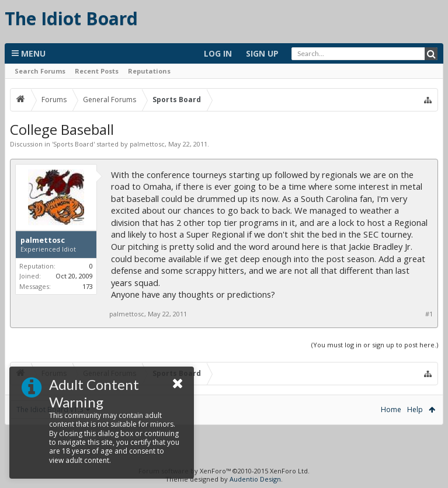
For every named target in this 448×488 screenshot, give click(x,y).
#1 (429, 314)
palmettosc (147, 144)
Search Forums (40, 71)
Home (391, 409)
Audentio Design (255, 479)
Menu (29, 53)
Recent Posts (97, 71)
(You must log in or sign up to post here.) (375, 345)
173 (88, 286)
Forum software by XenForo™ (224, 471)
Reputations (149, 71)
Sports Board (73, 144)
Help (415, 409)
